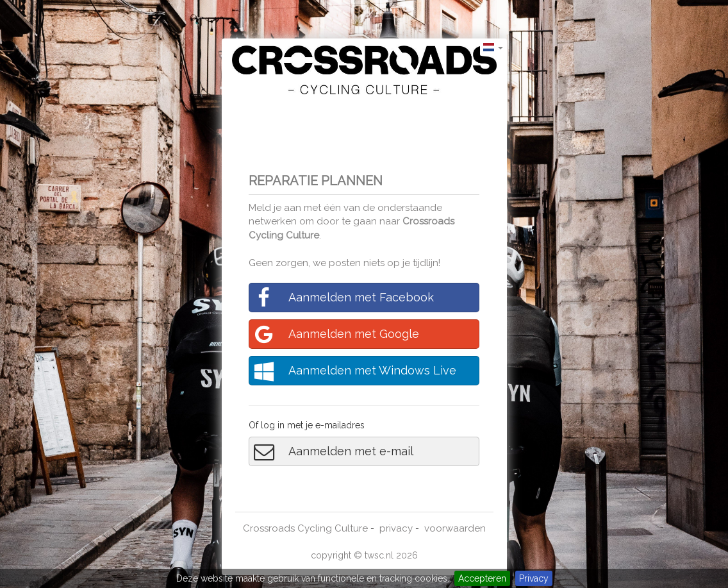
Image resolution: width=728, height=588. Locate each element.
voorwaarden (455, 528)
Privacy (534, 578)
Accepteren (482, 578)
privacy (396, 528)
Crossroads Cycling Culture (305, 528)
